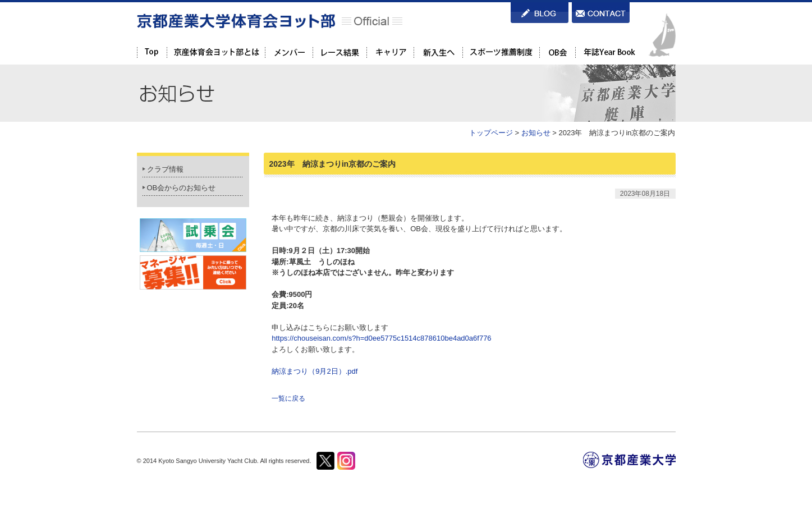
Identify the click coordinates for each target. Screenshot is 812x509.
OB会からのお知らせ (182, 188)
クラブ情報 (165, 169)
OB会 (557, 52)
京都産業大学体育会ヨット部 (270, 21)
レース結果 (340, 52)
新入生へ (438, 52)
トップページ (491, 133)
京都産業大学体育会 (216, 52)
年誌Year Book (608, 52)
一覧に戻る (288, 398)
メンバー (289, 52)
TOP (152, 52)
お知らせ (536, 133)
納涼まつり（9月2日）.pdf (315, 371)
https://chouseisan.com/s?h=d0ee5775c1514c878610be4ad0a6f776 (381, 338)
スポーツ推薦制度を (501, 52)
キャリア (390, 52)
